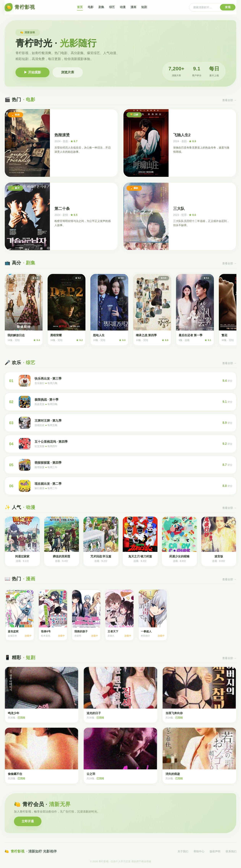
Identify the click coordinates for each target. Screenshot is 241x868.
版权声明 (215, 851)
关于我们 (183, 851)
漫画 (133, 7)
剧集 (101, 7)
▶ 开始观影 (32, 72)
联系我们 (231, 851)
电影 (91, 7)
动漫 (123, 7)
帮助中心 (199, 851)
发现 (228, 7)
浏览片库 (68, 72)
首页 (80, 7)
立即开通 (28, 821)
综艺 (112, 7)
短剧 (144, 7)
